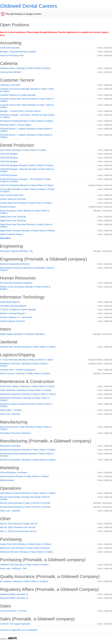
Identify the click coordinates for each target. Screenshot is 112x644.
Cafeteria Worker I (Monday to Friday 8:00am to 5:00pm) (25, 68)
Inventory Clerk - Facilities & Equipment (18, 370)
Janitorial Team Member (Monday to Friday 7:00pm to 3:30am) (28, 347)
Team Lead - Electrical (10, 414)
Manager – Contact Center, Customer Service (20, 111)
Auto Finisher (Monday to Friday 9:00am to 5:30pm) (23, 150)
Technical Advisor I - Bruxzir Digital (15, 125)
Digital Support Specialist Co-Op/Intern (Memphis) (22, 334)
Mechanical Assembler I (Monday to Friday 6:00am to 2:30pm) (28, 460)
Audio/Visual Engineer (10, 302)
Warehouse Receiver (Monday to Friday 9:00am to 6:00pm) (26, 552)
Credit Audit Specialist (10, 48)
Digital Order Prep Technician (13, 217)
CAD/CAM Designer (9, 154)
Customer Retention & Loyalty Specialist (18, 95)
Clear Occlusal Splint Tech (12, 195)
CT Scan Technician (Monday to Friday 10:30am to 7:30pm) (27, 360)
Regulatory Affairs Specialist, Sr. (14, 594)
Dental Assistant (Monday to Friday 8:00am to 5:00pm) (24, 476)
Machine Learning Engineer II (13, 313)
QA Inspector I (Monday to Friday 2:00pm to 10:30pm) (24, 581)
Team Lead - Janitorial (10, 511)
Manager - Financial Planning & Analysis (18, 52)
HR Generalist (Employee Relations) (16, 283)
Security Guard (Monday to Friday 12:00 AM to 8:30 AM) (25, 503)
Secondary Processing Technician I (16, 433)
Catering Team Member (10, 72)
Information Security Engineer (13, 306)
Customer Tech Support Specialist (15, 624)
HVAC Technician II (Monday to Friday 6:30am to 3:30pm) (26, 390)
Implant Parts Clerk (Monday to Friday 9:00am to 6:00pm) (26, 544)
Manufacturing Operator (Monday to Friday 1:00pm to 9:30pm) (28, 450)
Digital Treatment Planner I (12, 234)
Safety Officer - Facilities (11, 410)
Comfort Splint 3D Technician (13, 199)
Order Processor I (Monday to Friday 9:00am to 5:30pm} (25, 373)
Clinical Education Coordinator (13, 472)
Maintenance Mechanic (10, 446)
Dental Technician (8, 207)
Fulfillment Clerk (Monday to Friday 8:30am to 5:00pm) (24, 565)
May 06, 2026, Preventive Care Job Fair (18, 527)
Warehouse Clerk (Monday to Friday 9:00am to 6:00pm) (25, 548)
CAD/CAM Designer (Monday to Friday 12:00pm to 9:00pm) (27, 165)
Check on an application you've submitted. (19, 630)
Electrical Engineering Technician (15, 264)
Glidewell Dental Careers (29, 6)
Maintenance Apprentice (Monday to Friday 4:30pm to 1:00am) (28, 394)
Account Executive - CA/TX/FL (14, 611)
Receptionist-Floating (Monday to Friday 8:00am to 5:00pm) (27, 121)
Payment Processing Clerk (12, 55)
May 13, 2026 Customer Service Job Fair (18, 531)
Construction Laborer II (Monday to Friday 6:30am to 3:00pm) (27, 386)
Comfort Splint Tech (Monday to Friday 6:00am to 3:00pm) (26, 203)
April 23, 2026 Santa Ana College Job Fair (19, 524)
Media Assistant (7, 480)
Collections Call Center (10, 85)
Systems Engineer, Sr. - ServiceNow (16, 317)
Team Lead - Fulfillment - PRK (13, 568)
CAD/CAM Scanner (9, 175)
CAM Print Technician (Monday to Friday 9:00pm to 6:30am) (27, 185)
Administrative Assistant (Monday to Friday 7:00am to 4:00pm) (28, 493)
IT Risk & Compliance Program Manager (18, 310)
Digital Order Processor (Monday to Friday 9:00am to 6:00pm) (28, 231)
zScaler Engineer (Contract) (12, 321)
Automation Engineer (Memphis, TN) (16, 251)
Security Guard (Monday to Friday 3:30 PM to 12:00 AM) (25, 507)
